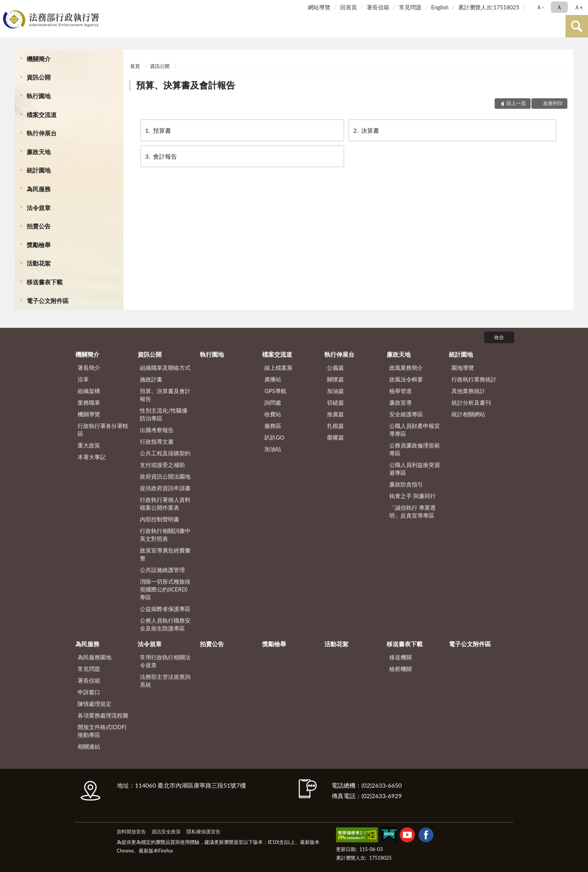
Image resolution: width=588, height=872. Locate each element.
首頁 (135, 66)
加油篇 (335, 391)
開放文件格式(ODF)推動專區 (102, 731)
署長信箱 (378, 7)
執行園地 (39, 96)
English (440, 7)
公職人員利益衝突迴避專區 (415, 469)
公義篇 (335, 368)
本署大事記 (92, 457)
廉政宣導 (400, 402)
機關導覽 (89, 414)
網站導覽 (319, 7)
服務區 (273, 426)
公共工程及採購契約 (165, 453)
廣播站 (273, 379)
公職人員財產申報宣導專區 (415, 430)
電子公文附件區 (48, 301)
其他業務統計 (468, 391)
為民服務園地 (94, 657)
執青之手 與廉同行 (412, 496)
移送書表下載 (45, 282)
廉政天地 (39, 152)
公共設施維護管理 (162, 570)
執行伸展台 (42, 133)
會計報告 (160, 156)
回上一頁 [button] (516, 103)
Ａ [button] (559, 7)
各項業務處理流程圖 (103, 715)
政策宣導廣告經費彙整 (165, 554)
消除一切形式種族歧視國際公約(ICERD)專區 (165, 589)
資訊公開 (39, 77)
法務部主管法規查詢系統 (165, 681)
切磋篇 (335, 402)
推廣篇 (335, 414)
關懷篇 (335, 379)
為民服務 (39, 189)
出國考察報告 (157, 430)
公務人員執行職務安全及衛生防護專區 (165, 624)
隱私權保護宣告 (203, 831)
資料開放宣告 (131, 831)
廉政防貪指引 (406, 484)
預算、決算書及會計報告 (186, 85)
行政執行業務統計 (474, 379)
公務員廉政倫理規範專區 (415, 449)
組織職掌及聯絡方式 (165, 368)
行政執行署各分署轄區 (103, 430)
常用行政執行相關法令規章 (165, 661)
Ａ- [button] (540, 7)
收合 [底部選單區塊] (499, 337)
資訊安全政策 (166, 831)
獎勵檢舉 (39, 245)
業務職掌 (89, 402)
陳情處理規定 (94, 704)
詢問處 (273, 402)
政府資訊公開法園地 (165, 476)
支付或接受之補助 (162, 465)
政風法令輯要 (406, 379)
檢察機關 (400, 669)
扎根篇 (335, 426)
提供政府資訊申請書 (165, 488)
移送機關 (400, 657)
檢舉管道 (400, 391)
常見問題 (410, 7)
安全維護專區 (406, 414)
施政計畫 (151, 379)
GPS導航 (275, 391)
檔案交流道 (42, 115)
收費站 (273, 414)
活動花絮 (39, 263)
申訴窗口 (89, 692)
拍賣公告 (39, 226)
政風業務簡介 (406, 368)
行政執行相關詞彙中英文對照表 (165, 535)
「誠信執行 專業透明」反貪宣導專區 (412, 511)
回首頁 (349, 7)
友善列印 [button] (553, 103)
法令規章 (39, 208)
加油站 (273, 449)
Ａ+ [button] (579, 7)
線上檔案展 (278, 368)
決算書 (366, 130)
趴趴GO (274, 437)
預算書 (157, 130)
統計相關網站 (468, 414)
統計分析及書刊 (471, 402)
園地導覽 (463, 368)
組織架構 (89, 391)
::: (7, 7)
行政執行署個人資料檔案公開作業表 (165, 504)
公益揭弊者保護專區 (165, 609)
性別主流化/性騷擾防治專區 (164, 414)
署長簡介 (89, 368)
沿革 (83, 379)
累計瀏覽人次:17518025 (489, 7)
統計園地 (39, 170)
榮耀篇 (335, 437)
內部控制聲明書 (160, 519)
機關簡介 (39, 59)
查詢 (577, 26)
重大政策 (89, 445)
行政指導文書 (157, 441)
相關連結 (89, 746)
